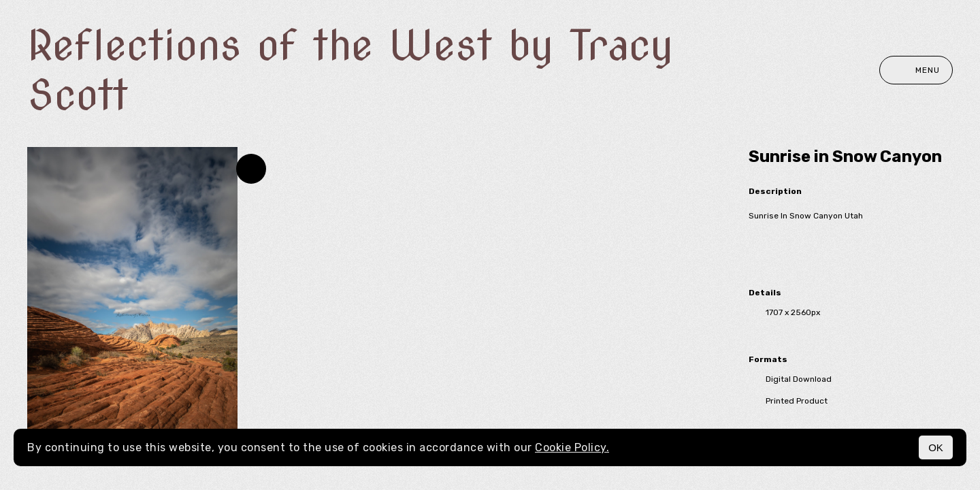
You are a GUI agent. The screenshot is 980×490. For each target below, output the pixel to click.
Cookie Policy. (572, 447)
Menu (916, 70)
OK (936, 447)
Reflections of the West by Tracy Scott (350, 70)
